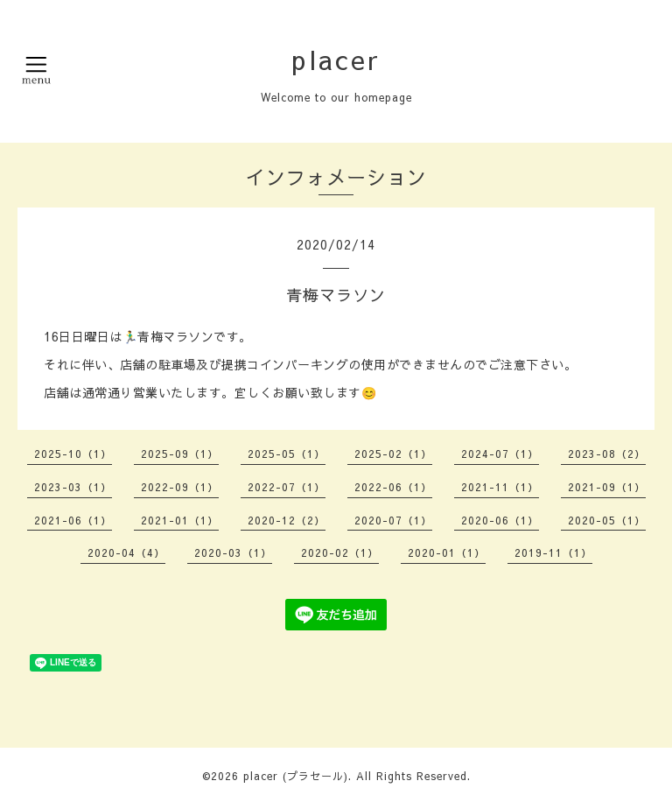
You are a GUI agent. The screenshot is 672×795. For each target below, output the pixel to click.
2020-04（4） (126, 552)
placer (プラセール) (296, 776)
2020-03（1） (233, 552)
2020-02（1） (340, 552)
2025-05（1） (287, 454)
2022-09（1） (180, 487)
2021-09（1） (607, 487)
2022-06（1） (393, 487)
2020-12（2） (287, 520)
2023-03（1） (73, 487)
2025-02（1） (393, 454)
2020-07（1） (393, 520)
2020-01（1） (447, 552)
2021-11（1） (500, 487)
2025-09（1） (180, 454)
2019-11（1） (553, 552)
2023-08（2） (607, 454)
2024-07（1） (500, 454)
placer (336, 59)
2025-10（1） (73, 454)
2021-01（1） (180, 520)
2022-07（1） (287, 487)
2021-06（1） (73, 520)
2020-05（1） (607, 520)
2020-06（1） (500, 520)
